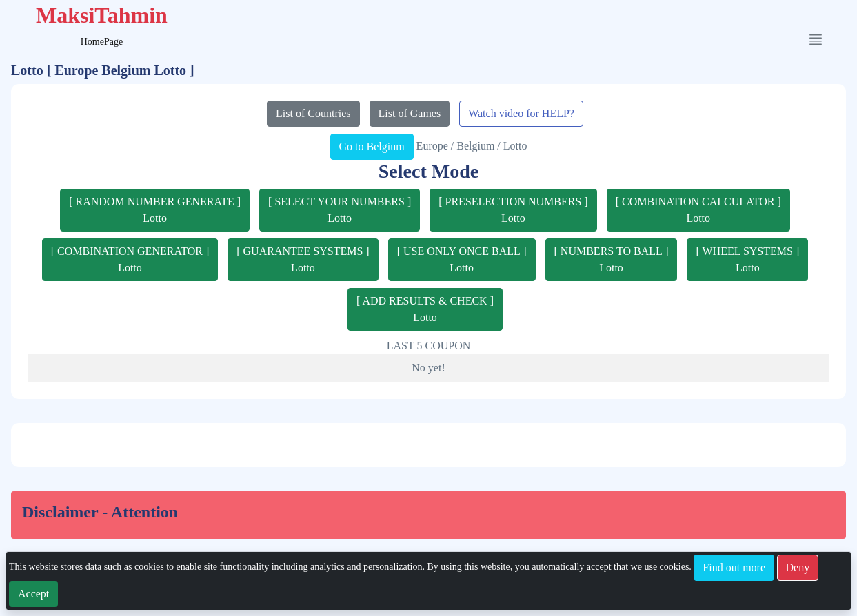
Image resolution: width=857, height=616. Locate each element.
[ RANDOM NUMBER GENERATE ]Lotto (155, 210)
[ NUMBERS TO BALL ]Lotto (612, 259)
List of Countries (313, 113)
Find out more (734, 567)
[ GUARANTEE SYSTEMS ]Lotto (303, 259)
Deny (798, 567)
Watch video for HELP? (521, 113)
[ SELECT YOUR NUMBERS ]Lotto (340, 210)
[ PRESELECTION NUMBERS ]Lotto (513, 210)
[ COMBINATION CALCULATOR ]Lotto (698, 210)
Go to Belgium (372, 146)
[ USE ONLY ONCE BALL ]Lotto (462, 259)
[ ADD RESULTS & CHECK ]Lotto (425, 309)
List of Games (410, 113)
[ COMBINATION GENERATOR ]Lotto (130, 259)
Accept (33, 594)
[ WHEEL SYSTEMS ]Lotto (747, 259)
